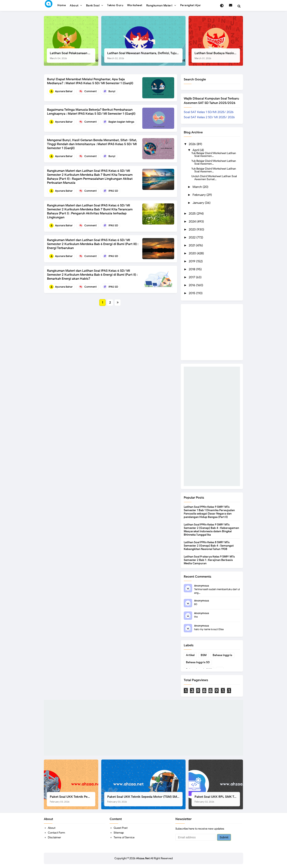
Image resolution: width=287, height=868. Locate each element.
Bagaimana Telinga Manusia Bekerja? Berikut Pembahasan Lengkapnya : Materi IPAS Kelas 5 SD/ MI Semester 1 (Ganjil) (91, 112)
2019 (192, 261)
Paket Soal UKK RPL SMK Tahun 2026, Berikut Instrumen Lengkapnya (217, 799)
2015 (192, 293)
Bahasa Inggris (222, 655)
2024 (193, 222)
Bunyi (112, 91)
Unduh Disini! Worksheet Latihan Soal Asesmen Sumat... (214, 178)
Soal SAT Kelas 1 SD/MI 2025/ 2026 (209, 112)
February (200, 195)
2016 (192, 285)
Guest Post (121, 828)
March (198, 187)
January (199, 203)
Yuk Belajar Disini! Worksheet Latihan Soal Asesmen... (214, 154)
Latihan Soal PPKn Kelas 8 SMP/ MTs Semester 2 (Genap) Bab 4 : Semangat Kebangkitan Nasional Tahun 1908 (209, 546)
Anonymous (201, 586)
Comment (90, 91)
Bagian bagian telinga (121, 122)
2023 (193, 229)
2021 (192, 245)
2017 (192, 277)
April (196, 150)
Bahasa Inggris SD (198, 662)
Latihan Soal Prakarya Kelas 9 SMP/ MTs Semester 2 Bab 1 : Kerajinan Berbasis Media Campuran (209, 560)
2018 (192, 269)
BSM (204, 655)
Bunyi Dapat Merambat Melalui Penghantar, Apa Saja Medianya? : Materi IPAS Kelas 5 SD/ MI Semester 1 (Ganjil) (90, 81)
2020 (193, 253)
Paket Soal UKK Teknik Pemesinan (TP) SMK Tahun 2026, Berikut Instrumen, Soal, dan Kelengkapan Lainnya (73, 799)
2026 (193, 144)
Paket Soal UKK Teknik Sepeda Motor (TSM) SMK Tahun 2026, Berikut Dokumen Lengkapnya (145, 799)
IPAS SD (113, 191)
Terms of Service (124, 837)
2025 (193, 214)
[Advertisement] (212, 426)
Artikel (190, 655)
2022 (193, 237)
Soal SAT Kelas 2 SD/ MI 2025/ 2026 (209, 117)
